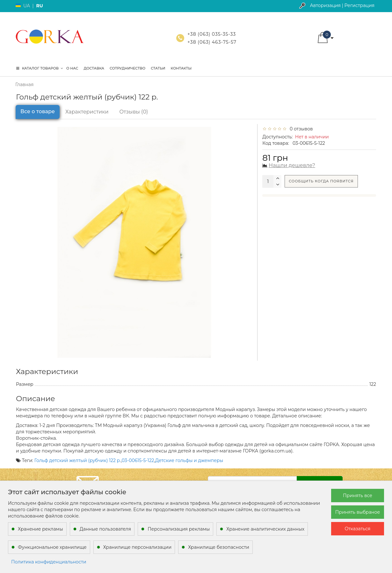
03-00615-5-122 (138, 460)
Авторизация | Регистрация (342, 5)
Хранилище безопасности (219, 547)
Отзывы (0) (134, 112)
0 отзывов (300, 129)
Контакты (181, 68)
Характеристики (87, 112)
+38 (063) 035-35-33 (212, 34)
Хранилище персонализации (137, 547)
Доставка (94, 68)
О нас (72, 68)
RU (39, 6)
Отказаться (358, 529)
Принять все (358, 496)
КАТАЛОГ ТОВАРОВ (40, 68)
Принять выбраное (358, 512)
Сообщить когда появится (321, 181)
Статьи (158, 68)
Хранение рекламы (40, 529)
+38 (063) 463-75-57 (212, 42)
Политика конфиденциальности (49, 562)
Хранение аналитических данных (265, 529)
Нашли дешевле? (292, 165)
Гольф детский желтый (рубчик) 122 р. (78, 460)
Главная (24, 84)
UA (27, 6)
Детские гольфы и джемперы (189, 460)
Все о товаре (38, 111)
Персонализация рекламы (179, 529)
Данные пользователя (105, 529)
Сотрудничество (127, 68)
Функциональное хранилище (52, 547)
